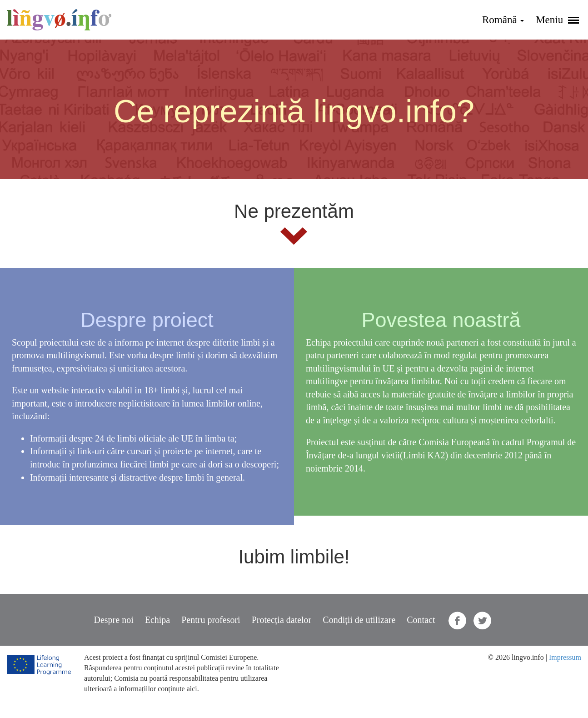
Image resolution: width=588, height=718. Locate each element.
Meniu (557, 20)
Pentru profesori (211, 620)
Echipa (158, 620)
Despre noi (114, 620)
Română (503, 20)
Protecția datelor (282, 620)
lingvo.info (59, 20)
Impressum (565, 657)
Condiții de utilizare (359, 620)
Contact (421, 620)
